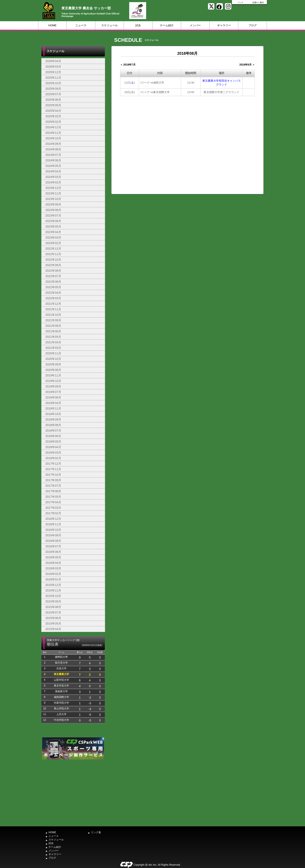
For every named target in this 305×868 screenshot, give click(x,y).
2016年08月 (53, 541)
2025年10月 (53, 83)
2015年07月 (53, 612)
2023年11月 (53, 193)
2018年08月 (53, 425)
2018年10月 (53, 414)
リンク (241, 3)
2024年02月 (53, 182)
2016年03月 (53, 568)
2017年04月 (53, 502)
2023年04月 (53, 232)
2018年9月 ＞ (247, 65)
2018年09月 (53, 419)
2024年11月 (53, 133)
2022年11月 (53, 254)
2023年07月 (53, 215)
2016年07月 (53, 546)
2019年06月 (53, 397)
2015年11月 (53, 590)
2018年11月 (53, 408)
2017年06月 (53, 491)
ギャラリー (224, 25)
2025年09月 (53, 89)
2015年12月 (53, 585)
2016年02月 (53, 574)
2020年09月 (53, 364)
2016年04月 (53, 563)
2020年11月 (53, 353)
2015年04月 (53, 629)
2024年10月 (53, 138)
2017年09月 (53, 480)
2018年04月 (53, 447)
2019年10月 (53, 381)
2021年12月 (53, 304)
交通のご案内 (258, 3)
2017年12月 (53, 464)
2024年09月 (53, 144)
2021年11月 (53, 309)
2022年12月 (53, 249)
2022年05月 (53, 287)
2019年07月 (53, 392)
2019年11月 (53, 375)
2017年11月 (53, 469)
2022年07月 (53, 276)
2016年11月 (53, 524)
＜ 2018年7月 (128, 65)
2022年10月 (53, 260)
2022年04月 (53, 293)
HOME (52, 25)
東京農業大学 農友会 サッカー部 (86, 8)
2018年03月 (53, 453)
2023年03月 (53, 238)
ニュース (81, 25)
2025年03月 (53, 116)
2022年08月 (53, 271)
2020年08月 (53, 370)
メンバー (195, 25)
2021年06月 (53, 331)
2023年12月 (53, 188)
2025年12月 (53, 72)
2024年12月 (53, 127)
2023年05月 (53, 226)
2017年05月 (53, 497)
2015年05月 (53, 623)
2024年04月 (53, 171)
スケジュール (110, 25)
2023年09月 (53, 204)
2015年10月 (53, 596)
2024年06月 (53, 160)
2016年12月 (53, 519)
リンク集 (96, 832)
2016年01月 (53, 579)
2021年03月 (53, 348)
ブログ (253, 25)
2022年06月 (53, 282)
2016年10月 (53, 530)
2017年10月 (53, 475)
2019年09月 (53, 386)
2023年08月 (53, 210)
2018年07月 (53, 431)
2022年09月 (53, 265)
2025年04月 (53, 111)
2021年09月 (53, 320)
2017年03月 (53, 508)
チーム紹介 (167, 25)
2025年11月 (53, 78)
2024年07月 (53, 155)
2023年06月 (53, 221)
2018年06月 (53, 436)
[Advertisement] (73, 792)
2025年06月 (53, 100)
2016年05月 (53, 557)
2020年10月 (53, 359)
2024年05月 (53, 166)
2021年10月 (53, 315)
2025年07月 (53, 94)
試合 (138, 25)
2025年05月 (53, 105)
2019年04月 (53, 403)
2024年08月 (53, 149)
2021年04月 (53, 342)
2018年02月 (53, 458)
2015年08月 (53, 607)
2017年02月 (53, 513)
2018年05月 (53, 442)
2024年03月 (53, 177)
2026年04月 (53, 61)
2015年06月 (53, 618)
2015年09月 (53, 601)
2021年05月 (53, 337)
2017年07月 (53, 486)
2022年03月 (53, 298)
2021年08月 (53, 326)
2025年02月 (53, 122)
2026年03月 (53, 67)
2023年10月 (53, 199)
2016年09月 (53, 535)
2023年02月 (53, 243)
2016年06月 (53, 552)
